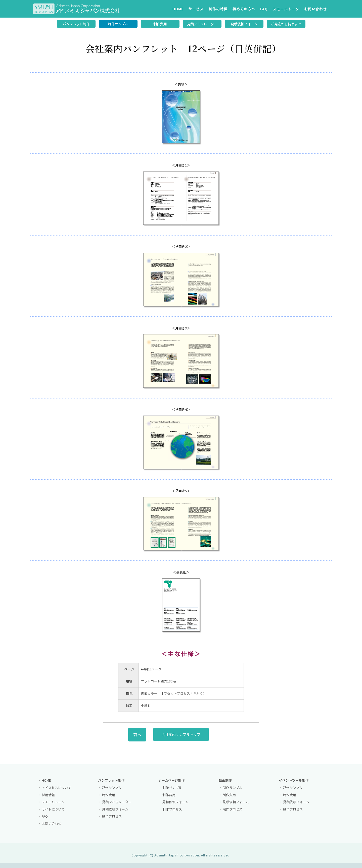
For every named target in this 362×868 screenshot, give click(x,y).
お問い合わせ (315, 9)
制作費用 (160, 24)
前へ (137, 738)
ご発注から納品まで (286, 24)
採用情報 (48, 798)
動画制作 (225, 784)
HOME (178, 9)
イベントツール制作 (294, 784)
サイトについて (53, 813)
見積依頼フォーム (244, 24)
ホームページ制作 (171, 784)
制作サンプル (118, 24)
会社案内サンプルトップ (181, 738)
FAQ (264, 9)
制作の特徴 (218, 9)
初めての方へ (244, 9)
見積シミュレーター (202, 24)
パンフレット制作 (76, 24)
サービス (196, 9)
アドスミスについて (56, 791)
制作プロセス (112, 820)
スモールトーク (286, 9)
